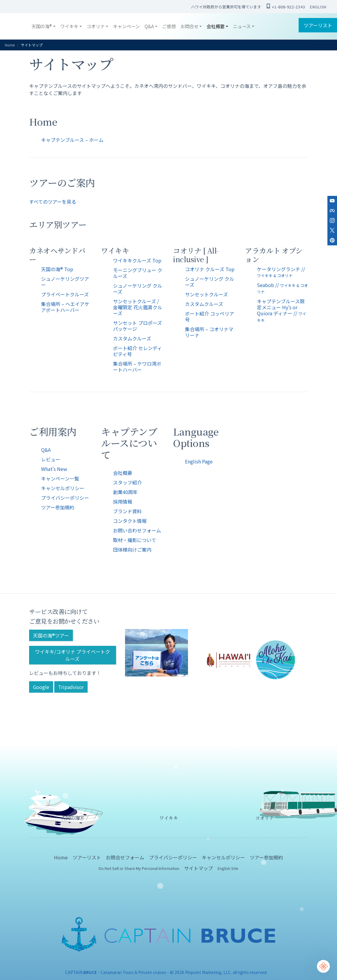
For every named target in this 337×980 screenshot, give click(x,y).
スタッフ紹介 (127, 482)
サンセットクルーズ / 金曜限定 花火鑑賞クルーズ (138, 307)
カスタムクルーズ (132, 338)
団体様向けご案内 (132, 550)
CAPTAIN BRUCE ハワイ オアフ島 (17, 26)
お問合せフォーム (125, 857)
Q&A (46, 450)
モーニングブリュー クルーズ (138, 273)
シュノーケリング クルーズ (138, 289)
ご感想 (169, 26)
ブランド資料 (127, 511)
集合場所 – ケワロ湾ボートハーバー (137, 367)
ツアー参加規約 (58, 507)
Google (41, 687)
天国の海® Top (57, 269)
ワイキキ (168, 818)
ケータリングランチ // (281, 272)
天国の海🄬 (73, 818)
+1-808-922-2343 (286, 7)
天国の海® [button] (42, 26)
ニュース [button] (242, 26)
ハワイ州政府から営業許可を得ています (226, 7)
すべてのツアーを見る (53, 202)
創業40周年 (125, 492)
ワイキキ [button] (69, 26)
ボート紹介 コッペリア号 (210, 316)
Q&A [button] (149, 26)
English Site (228, 868)
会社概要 (123, 473)
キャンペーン (126, 26)
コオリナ (264, 818)
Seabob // (282, 288)
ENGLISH (318, 7)
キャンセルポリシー (63, 488)
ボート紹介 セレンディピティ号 (137, 351)
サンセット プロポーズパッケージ (137, 326)
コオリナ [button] (96, 26)
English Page (199, 461)
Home (10, 45)
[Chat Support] (323, 966)
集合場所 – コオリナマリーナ (209, 332)
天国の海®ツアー (51, 635)
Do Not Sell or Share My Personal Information (139, 868)
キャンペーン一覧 (60, 478)
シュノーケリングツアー (65, 282)
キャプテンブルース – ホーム (72, 140)
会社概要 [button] (216, 26)
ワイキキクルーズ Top (137, 260)
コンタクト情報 (130, 521)
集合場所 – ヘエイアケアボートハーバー (65, 307)
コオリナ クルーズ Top (210, 269)
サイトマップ (198, 868)
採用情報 (123, 502)
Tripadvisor (71, 687)
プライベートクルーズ (65, 294)
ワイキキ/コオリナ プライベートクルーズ (73, 655)
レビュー (51, 459)
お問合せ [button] (189, 26)
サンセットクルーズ (206, 294)
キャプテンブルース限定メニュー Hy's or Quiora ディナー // (282, 310)
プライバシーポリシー (65, 498)
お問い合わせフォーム (137, 530)
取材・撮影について (135, 540)
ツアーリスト (318, 25)
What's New (54, 469)
